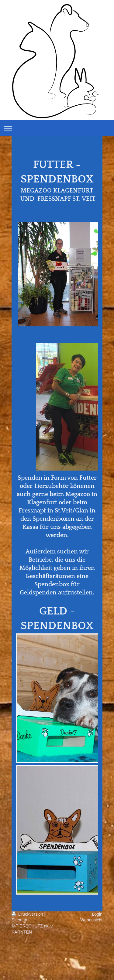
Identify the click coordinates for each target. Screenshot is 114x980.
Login (97, 914)
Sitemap (19, 920)
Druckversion (28, 914)
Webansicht (91, 920)
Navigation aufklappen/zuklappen (57, 128)
